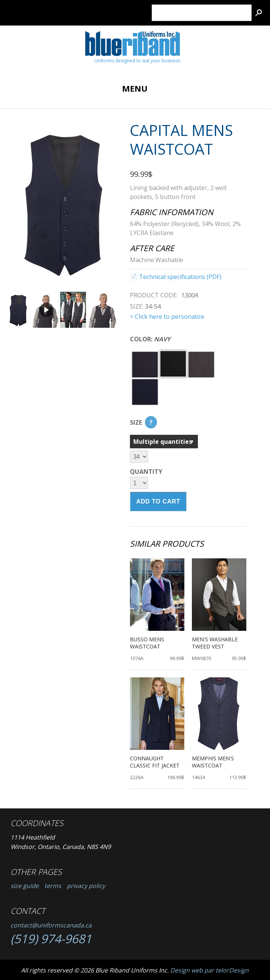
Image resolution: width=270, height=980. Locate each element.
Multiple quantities (163, 442)
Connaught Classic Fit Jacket (155, 762)
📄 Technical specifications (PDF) (176, 277)
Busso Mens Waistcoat (147, 643)
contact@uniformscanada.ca (51, 925)
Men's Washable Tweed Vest (215, 643)
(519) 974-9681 (51, 939)
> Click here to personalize (167, 317)
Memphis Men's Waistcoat (213, 762)
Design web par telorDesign (209, 970)
